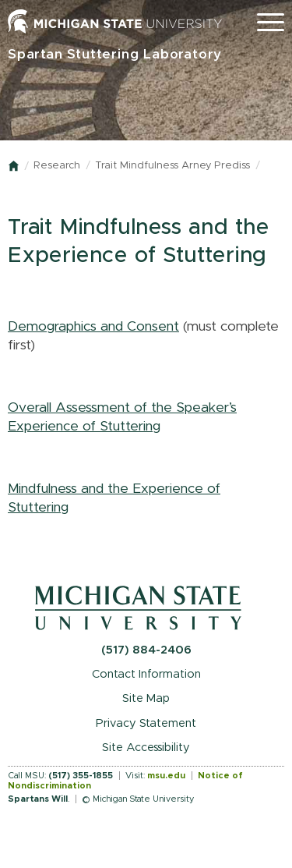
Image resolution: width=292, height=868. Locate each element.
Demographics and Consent (93, 327)
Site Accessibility (146, 748)
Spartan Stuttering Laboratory (115, 54)
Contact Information (146, 674)
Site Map (146, 698)
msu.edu (166, 776)
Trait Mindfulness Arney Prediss (172, 166)
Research (57, 166)
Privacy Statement (146, 723)
